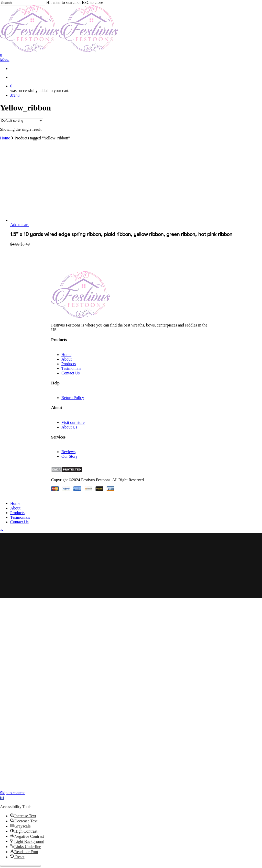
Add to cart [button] (19, 225)
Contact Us (71, 373)
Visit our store (73, 422)
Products (69, 364)
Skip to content (12, 793)
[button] (2, 798)
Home (5, 138)
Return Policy (73, 398)
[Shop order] (21, 121)
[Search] (23, 3)
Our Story (70, 456)
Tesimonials (71, 368)
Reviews (68, 452)
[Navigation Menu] (5, 60)
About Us (69, 427)
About (67, 359)
